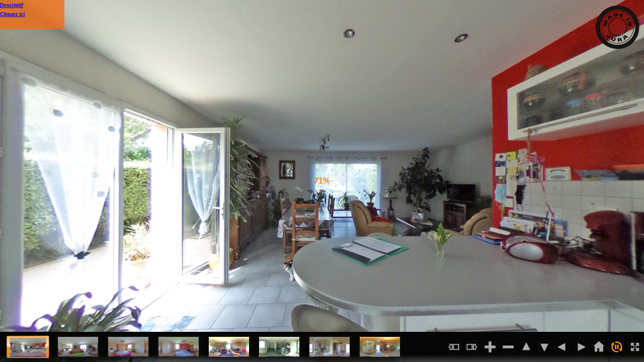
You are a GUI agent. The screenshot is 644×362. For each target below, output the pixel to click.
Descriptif (12, 5)
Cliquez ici (12, 14)
